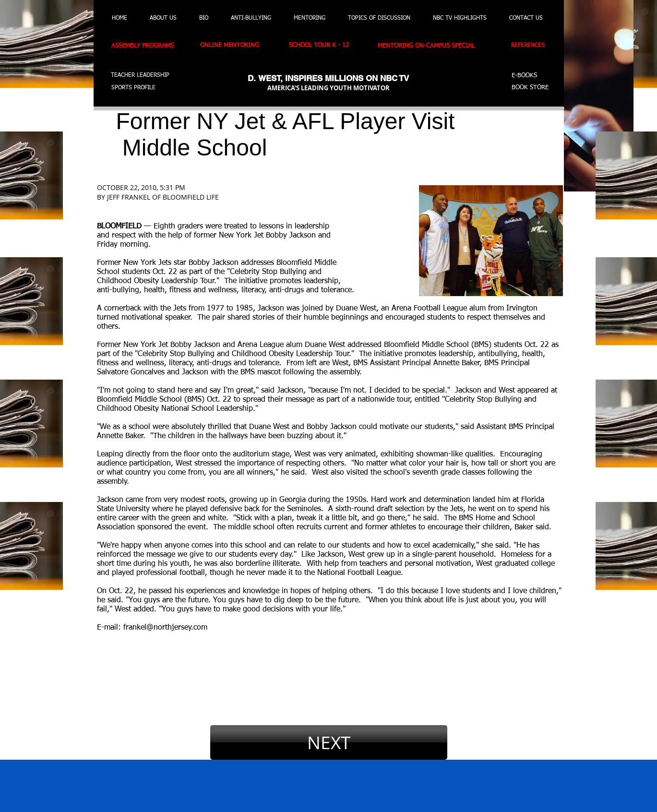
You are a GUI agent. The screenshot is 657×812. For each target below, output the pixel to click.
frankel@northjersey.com (165, 628)
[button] (54, 82)
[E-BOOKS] (526, 76)
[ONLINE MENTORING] (235, 46)
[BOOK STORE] (532, 88)
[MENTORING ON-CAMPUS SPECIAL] (434, 46)
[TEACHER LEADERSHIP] (140, 76)
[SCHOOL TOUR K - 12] (324, 46)
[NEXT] (329, 742)
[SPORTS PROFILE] (138, 88)
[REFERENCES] (531, 46)
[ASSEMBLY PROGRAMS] (148, 46)
